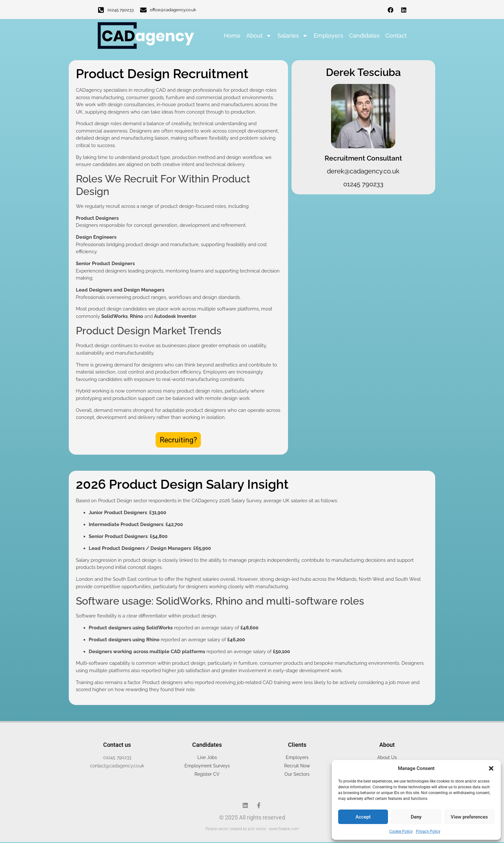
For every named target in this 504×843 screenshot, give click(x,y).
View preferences (469, 817)
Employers (328, 36)
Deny (416, 817)
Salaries (293, 36)
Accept (363, 817)
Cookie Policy (401, 831)
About (259, 36)
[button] (491, 768)
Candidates (364, 36)
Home (232, 36)
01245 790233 (121, 10)
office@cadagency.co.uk (173, 10)
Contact (396, 36)
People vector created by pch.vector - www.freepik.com (252, 830)
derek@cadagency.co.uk (363, 171)
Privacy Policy (428, 831)
